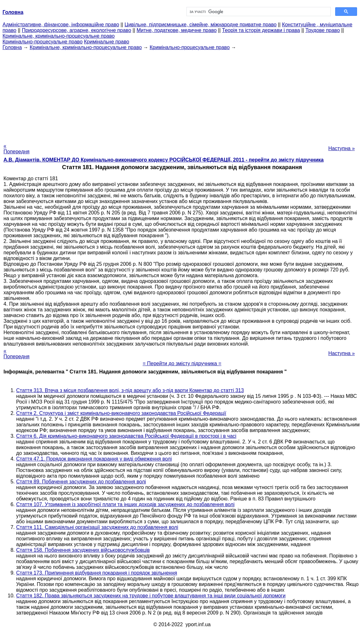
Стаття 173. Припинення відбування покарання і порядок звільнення (97, 573)
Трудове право (323, 30)
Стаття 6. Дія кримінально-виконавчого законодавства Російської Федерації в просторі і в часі (126, 436)
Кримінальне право (107, 42)
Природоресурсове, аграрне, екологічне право (76, 30)
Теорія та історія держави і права (261, 30)
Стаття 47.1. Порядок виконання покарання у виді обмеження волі (94, 459)
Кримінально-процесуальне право (43, 42)
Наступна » (342, 148)
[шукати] (258, 12)
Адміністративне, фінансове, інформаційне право (61, 25)
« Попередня (16, 149)
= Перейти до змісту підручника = (182, 363)
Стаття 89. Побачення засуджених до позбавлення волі (81, 482)
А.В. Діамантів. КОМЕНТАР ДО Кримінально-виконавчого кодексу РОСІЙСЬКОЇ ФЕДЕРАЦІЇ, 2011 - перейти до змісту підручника (163, 160)
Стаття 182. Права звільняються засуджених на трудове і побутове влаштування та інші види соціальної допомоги (151, 596)
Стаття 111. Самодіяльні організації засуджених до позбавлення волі (97, 527)
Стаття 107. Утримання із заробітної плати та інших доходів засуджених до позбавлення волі (125, 504)
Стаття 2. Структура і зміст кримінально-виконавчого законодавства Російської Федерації (121, 413)
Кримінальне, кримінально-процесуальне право (59, 36)
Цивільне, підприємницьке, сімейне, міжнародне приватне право (201, 25)
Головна (12, 47)
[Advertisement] (182, 95)
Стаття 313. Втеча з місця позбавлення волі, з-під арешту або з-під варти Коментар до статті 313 (130, 390)
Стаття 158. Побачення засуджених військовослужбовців (83, 550)
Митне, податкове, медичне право (177, 30)
